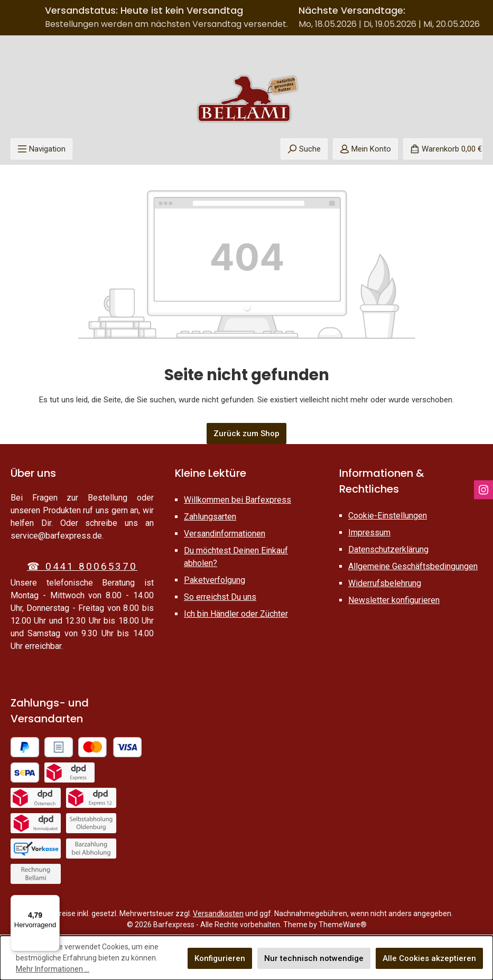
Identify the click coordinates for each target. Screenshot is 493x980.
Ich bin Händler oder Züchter (236, 614)
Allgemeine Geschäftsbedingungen (413, 566)
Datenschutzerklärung (388, 549)
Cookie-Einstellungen (388, 516)
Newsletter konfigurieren (394, 600)
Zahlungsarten (210, 517)
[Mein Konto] (365, 149)
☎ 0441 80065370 (82, 566)
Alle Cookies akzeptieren (429, 958)
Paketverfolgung (215, 580)
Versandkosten (218, 913)
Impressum (369, 533)
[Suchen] (304, 149)
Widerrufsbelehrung (385, 583)
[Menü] (41, 149)
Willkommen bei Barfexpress (238, 500)
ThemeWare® (343, 925)
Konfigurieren (220, 958)
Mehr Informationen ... (53, 969)
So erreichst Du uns (220, 597)
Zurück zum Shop (246, 434)
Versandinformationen (225, 534)
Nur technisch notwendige (314, 958)
